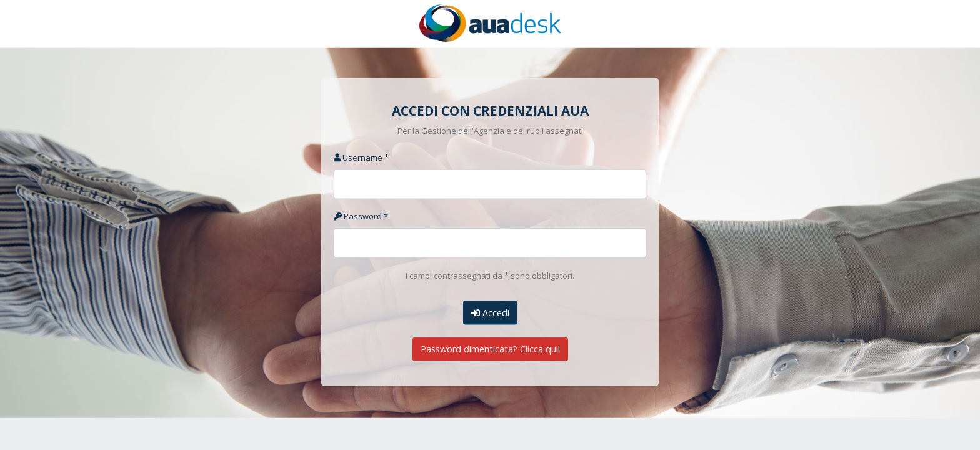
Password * (361, 216)
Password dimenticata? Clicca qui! (490, 349)
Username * (361, 157)
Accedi (490, 312)
